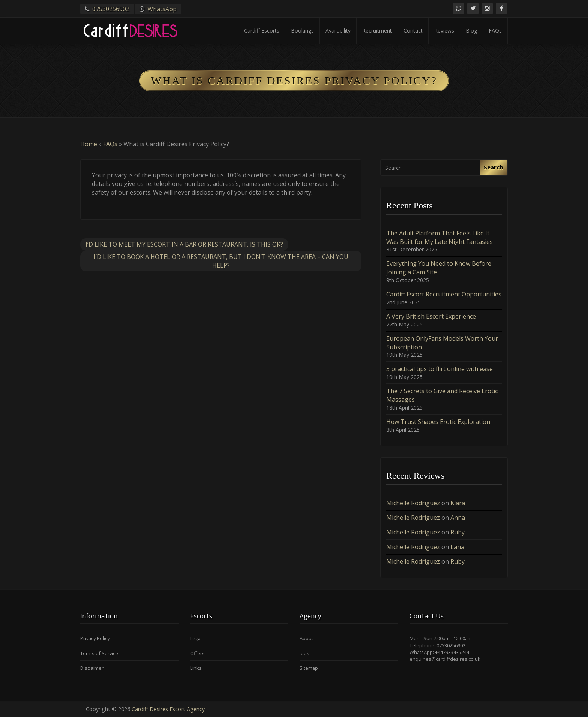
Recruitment (377, 31)
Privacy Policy (95, 638)
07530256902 (111, 9)
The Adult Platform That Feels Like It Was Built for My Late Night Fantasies (439, 237)
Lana (457, 547)
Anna (458, 518)
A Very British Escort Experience (431, 316)
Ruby (457, 532)
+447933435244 (452, 652)
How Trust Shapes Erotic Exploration (438, 422)
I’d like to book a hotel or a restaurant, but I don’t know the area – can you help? (221, 261)
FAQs (495, 31)
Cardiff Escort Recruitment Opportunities (444, 294)
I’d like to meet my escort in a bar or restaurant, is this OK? (184, 244)
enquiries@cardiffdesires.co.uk (445, 659)
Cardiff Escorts (262, 31)
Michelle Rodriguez (413, 503)
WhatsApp (162, 9)
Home (89, 144)
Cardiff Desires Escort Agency (168, 709)
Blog (471, 31)
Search (493, 167)
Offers (197, 653)
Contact (413, 31)
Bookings (302, 31)
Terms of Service (99, 653)
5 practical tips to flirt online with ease (439, 369)
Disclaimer (92, 668)
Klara (458, 503)
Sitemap (309, 668)
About (306, 638)
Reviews (444, 31)
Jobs (304, 653)
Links (196, 668)
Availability (338, 31)
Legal (196, 638)
